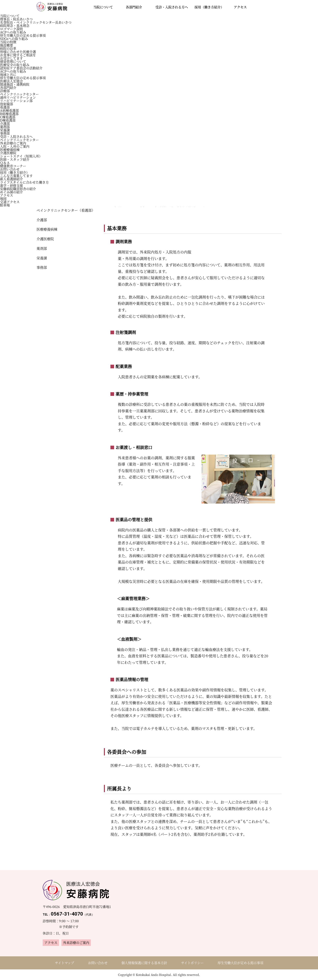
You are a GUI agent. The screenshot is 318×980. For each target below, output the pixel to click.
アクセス (7, 195)
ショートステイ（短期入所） (21, 156)
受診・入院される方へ (16, 137)
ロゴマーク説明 (11, 29)
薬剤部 (5, 127)
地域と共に (8, 75)
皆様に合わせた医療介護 (18, 52)
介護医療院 (8, 153)
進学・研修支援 (11, 185)
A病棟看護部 (9, 110)
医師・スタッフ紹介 (15, 159)
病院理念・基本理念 (15, 26)
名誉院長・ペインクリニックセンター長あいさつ (36, 22)
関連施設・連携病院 (15, 84)
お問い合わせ (10, 169)
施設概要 (7, 45)
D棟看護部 (8, 120)
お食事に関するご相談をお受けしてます (18, 57)
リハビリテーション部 (16, 101)
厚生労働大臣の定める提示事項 (23, 35)
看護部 (5, 107)
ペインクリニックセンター (19, 94)
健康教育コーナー (13, 166)
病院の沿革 (8, 48)
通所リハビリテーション (18, 97)
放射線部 (7, 104)
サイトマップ (64, 963)
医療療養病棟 (10, 150)
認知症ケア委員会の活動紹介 (21, 68)
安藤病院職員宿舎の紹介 (18, 189)
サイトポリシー (192, 963)
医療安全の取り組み (15, 65)
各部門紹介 (8, 88)
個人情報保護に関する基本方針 (144, 963)
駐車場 (5, 205)
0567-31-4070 (69, 914)
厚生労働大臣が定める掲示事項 (240, 963)
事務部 (5, 133)
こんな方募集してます (16, 176)
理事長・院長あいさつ (16, 19)
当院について (10, 16)
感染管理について (13, 61)
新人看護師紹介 (11, 179)
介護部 (5, 123)
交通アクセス (10, 202)
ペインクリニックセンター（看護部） (65, 210)
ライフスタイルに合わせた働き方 (24, 182)
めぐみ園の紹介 (11, 192)
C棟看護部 (8, 117)
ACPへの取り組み (13, 32)
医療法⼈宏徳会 (11, 81)
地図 (3, 199)
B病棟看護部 (9, 114)
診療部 (5, 91)
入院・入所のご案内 (15, 146)
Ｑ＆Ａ (5, 163)
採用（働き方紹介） (15, 172)
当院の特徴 (8, 42)
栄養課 (5, 130)
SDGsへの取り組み (14, 39)
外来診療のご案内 (13, 143)
